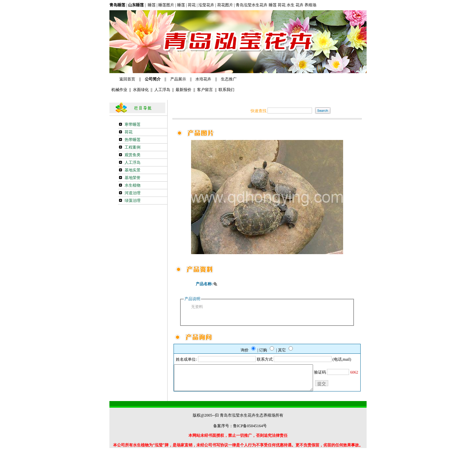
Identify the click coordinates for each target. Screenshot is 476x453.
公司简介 (152, 79)
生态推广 (229, 79)
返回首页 (127, 79)
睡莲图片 (166, 5)
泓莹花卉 (206, 5)
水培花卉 (204, 79)
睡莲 (151, 5)
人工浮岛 (162, 90)
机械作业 (118, 90)
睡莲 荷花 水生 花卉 (287, 5)
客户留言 (205, 90)
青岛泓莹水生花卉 (252, 5)
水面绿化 (141, 90)
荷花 (192, 5)
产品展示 (178, 79)
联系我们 (226, 90)
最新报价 (183, 90)
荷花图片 (225, 5)
